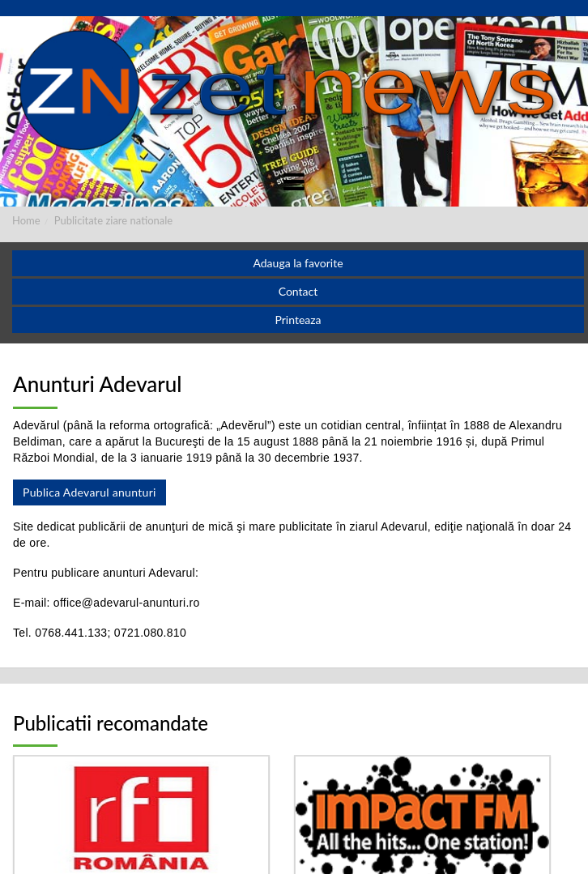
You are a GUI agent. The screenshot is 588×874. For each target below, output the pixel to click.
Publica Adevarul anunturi (89, 492)
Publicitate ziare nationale (113, 220)
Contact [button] (298, 291)
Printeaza (298, 320)
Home (26, 220)
